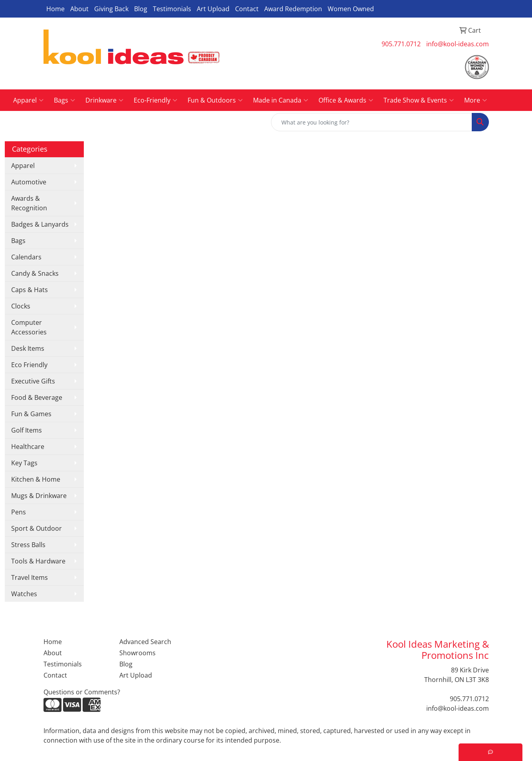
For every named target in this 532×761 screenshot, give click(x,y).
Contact (247, 9)
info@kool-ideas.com (458, 44)
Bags (64, 100)
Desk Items (28, 348)
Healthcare (28, 447)
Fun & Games (31, 414)
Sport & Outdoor (37, 528)
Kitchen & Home (36, 479)
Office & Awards (346, 100)
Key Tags (24, 463)
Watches (24, 594)
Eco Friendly (29, 365)
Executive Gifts (33, 381)
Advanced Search (145, 642)
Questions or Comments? (82, 692)
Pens (19, 512)
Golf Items (27, 430)
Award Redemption (293, 9)
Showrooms (137, 653)
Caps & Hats (30, 290)
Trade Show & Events (419, 100)
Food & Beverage (37, 397)
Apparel (28, 100)
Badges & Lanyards (40, 224)
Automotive (29, 182)
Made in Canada (281, 100)
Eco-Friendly (155, 100)
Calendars (26, 257)
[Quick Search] (372, 122)
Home (55, 9)
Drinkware (104, 100)
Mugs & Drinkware (39, 496)
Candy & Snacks (35, 273)
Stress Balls (28, 545)
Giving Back (111, 9)
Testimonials (172, 9)
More (476, 100)
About (79, 9)
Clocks (21, 306)
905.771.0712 (401, 44)
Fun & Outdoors (215, 100)
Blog (141, 9)
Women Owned (351, 9)
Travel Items (30, 577)
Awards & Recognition (29, 203)
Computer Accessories (29, 327)
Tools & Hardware (38, 561)
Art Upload (213, 9)
